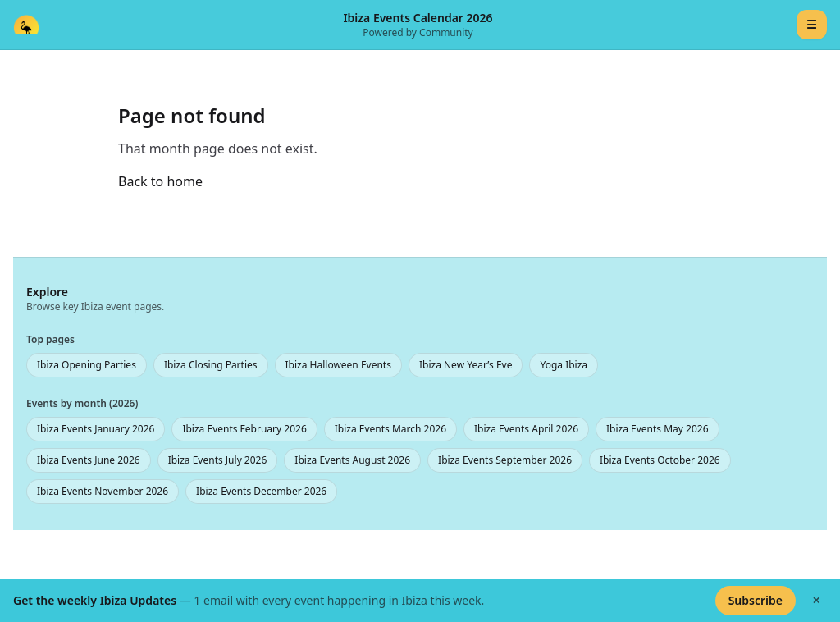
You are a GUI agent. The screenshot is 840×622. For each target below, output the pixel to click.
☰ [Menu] (812, 24)
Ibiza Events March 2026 (390, 429)
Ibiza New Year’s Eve (466, 365)
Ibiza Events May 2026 (657, 429)
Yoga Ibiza (564, 365)
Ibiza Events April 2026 (526, 429)
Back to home (160, 181)
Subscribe (756, 600)
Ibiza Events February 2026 (244, 429)
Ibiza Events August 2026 (352, 460)
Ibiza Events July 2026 (218, 460)
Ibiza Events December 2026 (261, 491)
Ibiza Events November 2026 (103, 491)
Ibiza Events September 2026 (505, 460)
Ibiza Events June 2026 (89, 460)
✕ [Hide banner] (816, 600)
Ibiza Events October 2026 (660, 460)
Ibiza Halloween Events (338, 365)
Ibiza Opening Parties (87, 365)
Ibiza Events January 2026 (96, 429)
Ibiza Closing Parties (211, 365)
